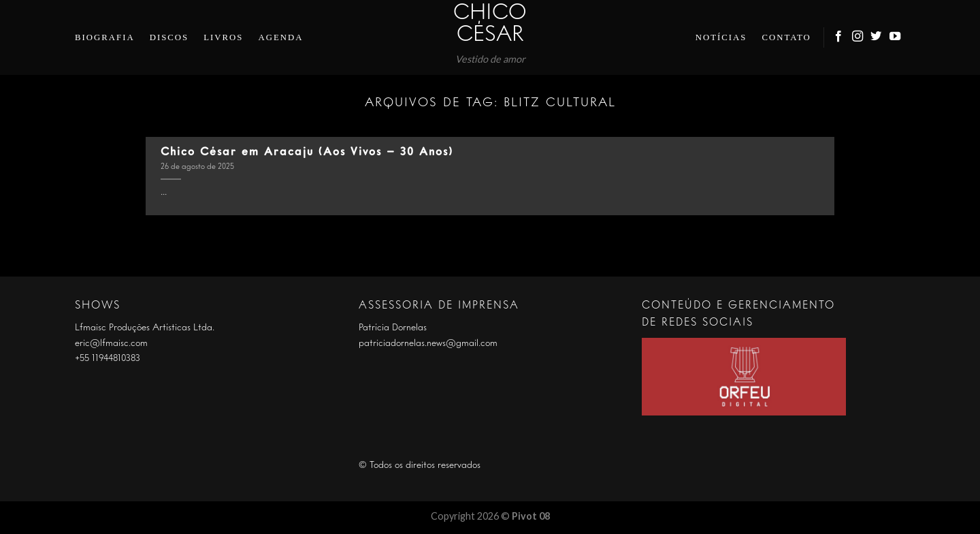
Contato (786, 37)
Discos (169, 37)
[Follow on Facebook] (839, 37)
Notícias (721, 37)
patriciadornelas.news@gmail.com (428, 343)
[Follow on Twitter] (877, 37)
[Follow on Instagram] (858, 37)
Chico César (490, 25)
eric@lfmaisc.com (111, 343)
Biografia (105, 37)
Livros (223, 37)
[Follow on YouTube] (896, 37)
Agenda (280, 37)
